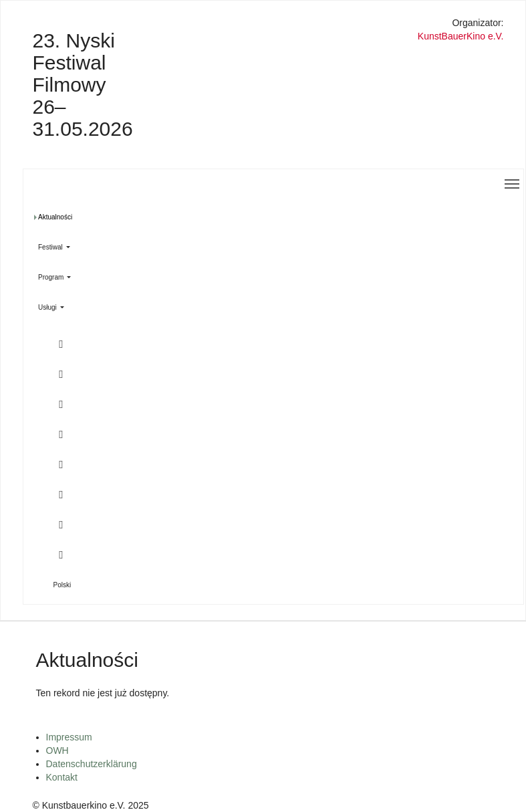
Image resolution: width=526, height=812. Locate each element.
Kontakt (62, 777)
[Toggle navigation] (512, 184)
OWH (57, 750)
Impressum (69, 737)
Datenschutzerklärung (92, 764)
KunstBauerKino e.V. (461, 36)
